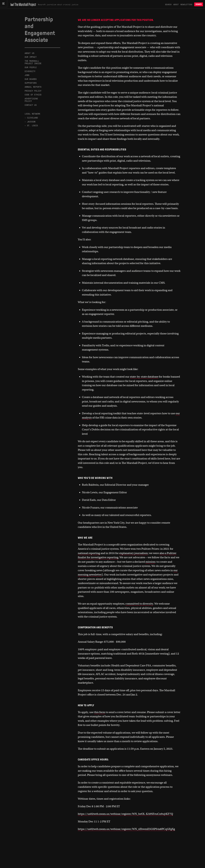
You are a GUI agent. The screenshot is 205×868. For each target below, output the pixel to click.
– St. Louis (31, 125)
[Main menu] (4, 4)
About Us (29, 53)
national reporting (89, 553)
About (176, 4)
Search (168, 4)
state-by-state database (144, 377)
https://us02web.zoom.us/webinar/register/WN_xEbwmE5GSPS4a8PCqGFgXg (126, 829)
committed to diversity (139, 604)
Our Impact (31, 57)
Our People (31, 67)
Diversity (30, 71)
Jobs (27, 75)
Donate (199, 4)
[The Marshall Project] (24, 4)
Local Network (32, 114)
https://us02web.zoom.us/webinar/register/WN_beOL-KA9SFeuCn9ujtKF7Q (125, 814)
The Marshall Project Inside (33, 62)
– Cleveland (31, 118)
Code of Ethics (33, 95)
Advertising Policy (31, 100)
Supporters (31, 83)
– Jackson (30, 122)
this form (100, 712)
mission (150, 562)
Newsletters (186, 4)
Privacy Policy (33, 91)
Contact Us (31, 105)
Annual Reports (33, 87)
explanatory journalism (134, 553)
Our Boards (31, 79)
